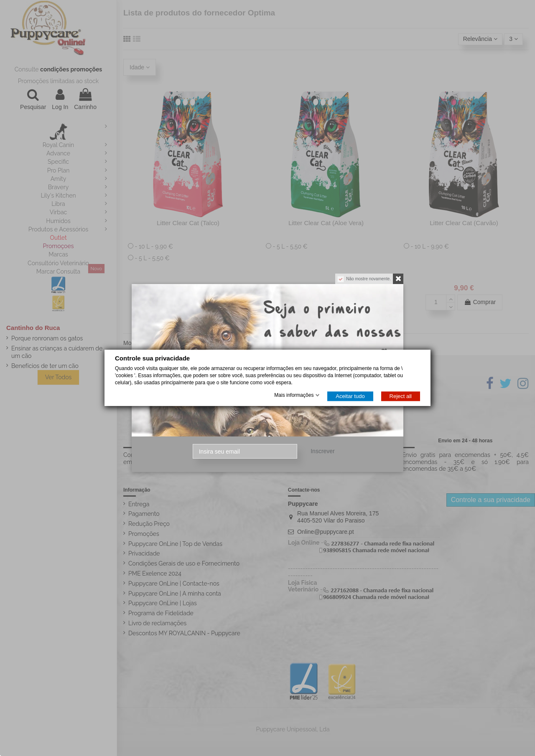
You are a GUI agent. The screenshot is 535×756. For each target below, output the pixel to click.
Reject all (401, 397)
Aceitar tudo (350, 397)
